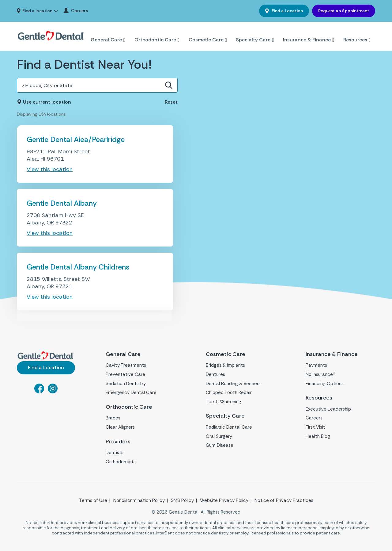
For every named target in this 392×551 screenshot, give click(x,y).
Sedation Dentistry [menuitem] (126, 384)
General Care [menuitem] (106, 32)
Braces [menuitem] (113, 418)
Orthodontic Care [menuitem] (155, 32)
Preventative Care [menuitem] (125, 374)
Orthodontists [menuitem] (121, 462)
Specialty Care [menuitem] (253, 32)
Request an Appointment (344, 11)
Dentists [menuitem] (115, 453)
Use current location (47, 102)
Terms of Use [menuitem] (93, 500)
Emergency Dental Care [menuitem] (131, 392)
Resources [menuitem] (355, 32)
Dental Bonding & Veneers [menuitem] (233, 384)
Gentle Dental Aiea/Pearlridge (76, 139)
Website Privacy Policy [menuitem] (224, 500)
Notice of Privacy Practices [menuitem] (284, 500)
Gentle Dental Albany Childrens (78, 267)
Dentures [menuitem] (215, 374)
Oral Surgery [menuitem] (219, 436)
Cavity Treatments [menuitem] (126, 365)
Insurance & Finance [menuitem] (307, 32)
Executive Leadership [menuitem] (328, 409)
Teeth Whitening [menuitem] (224, 402)
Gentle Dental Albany (62, 203)
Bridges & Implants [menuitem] (225, 365)
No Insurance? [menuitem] (320, 374)
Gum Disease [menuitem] (220, 445)
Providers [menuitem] (118, 442)
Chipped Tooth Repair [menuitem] (229, 392)
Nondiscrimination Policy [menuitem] (139, 500)
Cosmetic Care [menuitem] (206, 32)
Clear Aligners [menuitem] (120, 427)
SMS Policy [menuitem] (182, 500)
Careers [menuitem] (80, 11)
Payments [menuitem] (316, 365)
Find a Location (287, 11)
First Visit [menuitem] (315, 427)
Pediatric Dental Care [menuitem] (229, 427)
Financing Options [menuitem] (325, 384)
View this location (50, 169)
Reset (171, 102)
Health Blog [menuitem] (318, 436)
